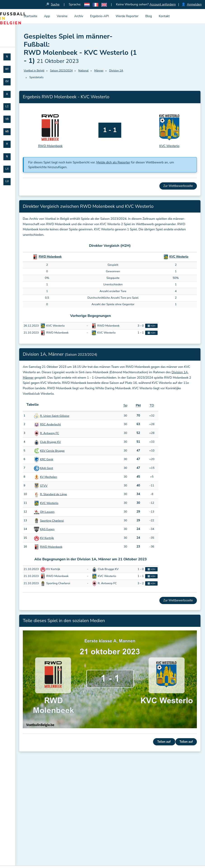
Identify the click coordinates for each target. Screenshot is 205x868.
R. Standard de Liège (53, 495)
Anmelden (194, 4)
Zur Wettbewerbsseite (178, 186)
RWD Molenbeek (50, 257)
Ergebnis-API (99, 16)
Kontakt (164, 16)
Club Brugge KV (50, 442)
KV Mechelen (48, 477)
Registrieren (35, 842)
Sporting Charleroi (52, 521)
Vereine (62, 16)
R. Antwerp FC (49, 433)
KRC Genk (47, 460)
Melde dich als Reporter (113, 163)
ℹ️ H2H (151, 326)
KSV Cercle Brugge (52, 451)
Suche (55, 4)
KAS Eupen (47, 529)
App (47, 16)
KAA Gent (46, 468)
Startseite (30, 16)
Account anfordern (163, 4)
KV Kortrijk (47, 538)
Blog (149, 16)
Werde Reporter (127, 16)
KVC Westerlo (179, 257)
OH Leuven (47, 512)
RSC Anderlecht (50, 425)
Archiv (79, 16)
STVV (44, 486)
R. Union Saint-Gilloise (55, 416)
